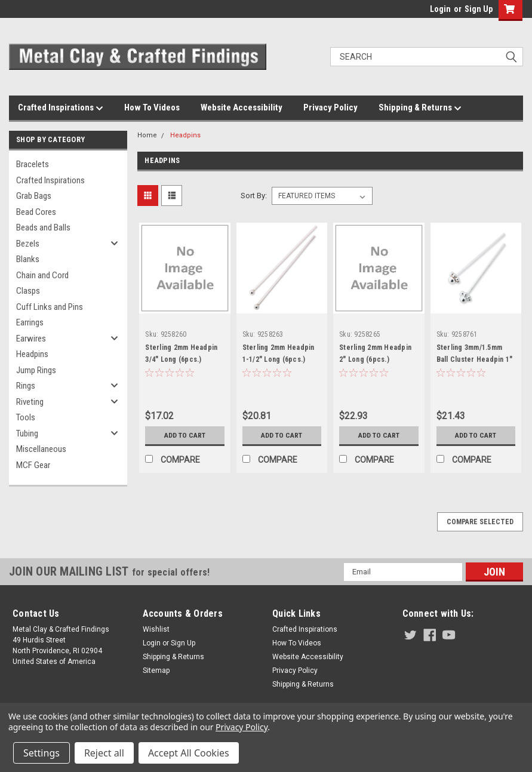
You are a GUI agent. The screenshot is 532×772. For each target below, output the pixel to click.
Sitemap (156, 670)
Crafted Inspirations (61, 108)
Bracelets (33, 164)
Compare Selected (480, 522)
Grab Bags (34, 196)
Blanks (28, 259)
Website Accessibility (242, 107)
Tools (26, 417)
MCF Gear (33, 465)
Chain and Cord (42, 275)
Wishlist (156, 629)
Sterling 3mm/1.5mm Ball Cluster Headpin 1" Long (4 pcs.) (475, 359)
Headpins (32, 354)
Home (147, 135)
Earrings (30, 322)
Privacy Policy (330, 107)
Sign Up (479, 9)
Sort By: (254, 196)
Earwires (31, 339)
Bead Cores (36, 212)
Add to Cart (185, 435)
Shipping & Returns (420, 108)
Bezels (28, 244)
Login (440, 9)
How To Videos (152, 107)
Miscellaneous (41, 449)
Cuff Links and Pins (50, 307)
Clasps (28, 291)
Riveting (30, 402)
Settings (41, 753)
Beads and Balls (43, 227)
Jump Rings (36, 370)
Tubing (27, 433)
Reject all (104, 753)
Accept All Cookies (189, 753)
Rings (26, 386)
